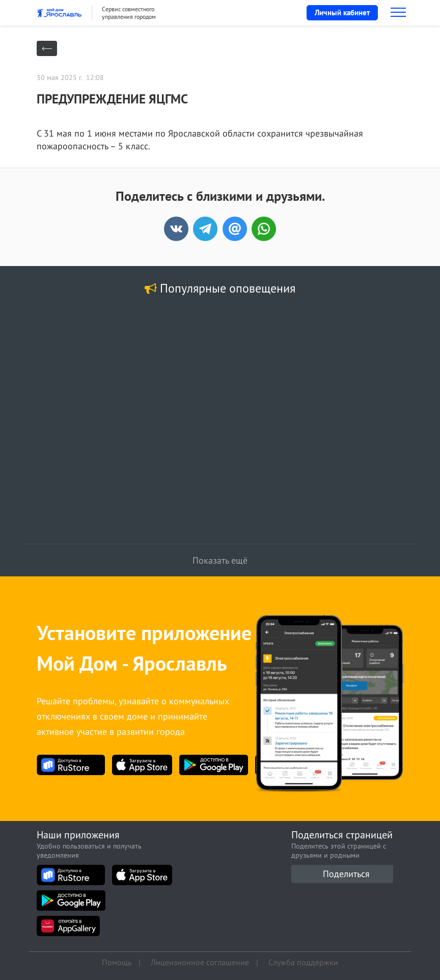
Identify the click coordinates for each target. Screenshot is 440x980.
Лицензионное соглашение (200, 962)
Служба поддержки (303, 962)
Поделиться (346, 874)
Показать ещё (220, 560)
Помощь (117, 962)
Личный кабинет (342, 12)
